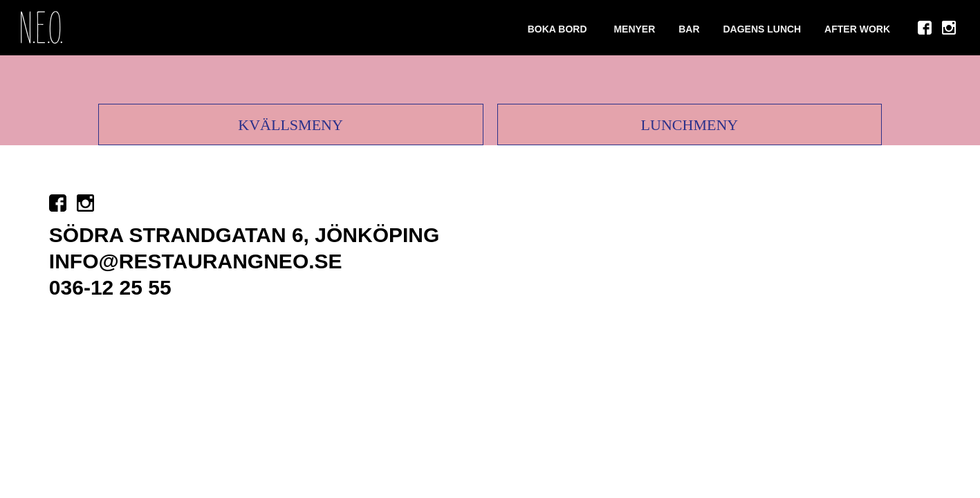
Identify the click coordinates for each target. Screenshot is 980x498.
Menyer (634, 29)
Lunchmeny (690, 125)
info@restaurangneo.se (196, 261)
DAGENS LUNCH (762, 29)
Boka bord (557, 29)
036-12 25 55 (110, 287)
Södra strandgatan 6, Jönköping (244, 235)
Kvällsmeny (290, 125)
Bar (689, 29)
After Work (857, 29)
